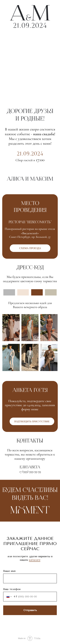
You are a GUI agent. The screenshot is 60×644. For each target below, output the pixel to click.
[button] (32, 421)
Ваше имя (9, 571)
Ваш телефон (12, 589)
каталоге (35, 560)
